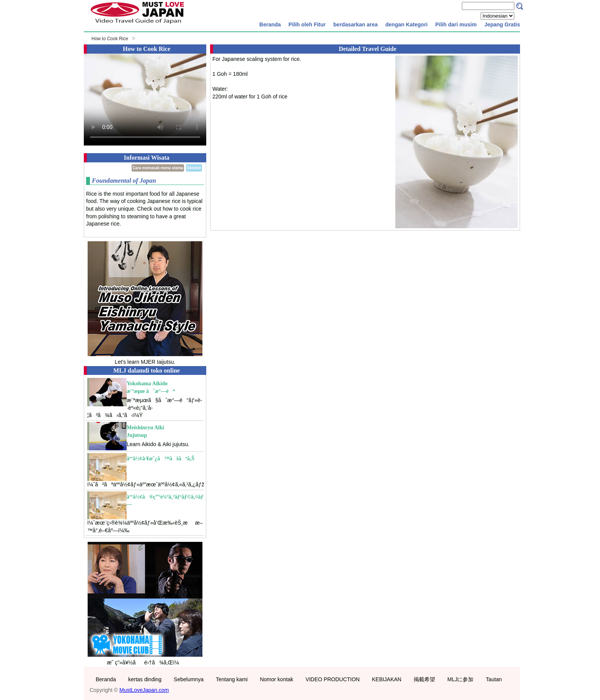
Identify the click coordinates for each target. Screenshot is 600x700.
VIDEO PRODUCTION (333, 679)
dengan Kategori (406, 25)
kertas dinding (145, 679)
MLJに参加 (460, 679)
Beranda (270, 25)
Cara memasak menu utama (158, 168)
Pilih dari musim (456, 25)
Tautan (494, 679)
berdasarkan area (355, 25)
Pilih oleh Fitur (307, 25)
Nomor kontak (276, 679)
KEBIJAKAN (387, 679)
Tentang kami (232, 679)
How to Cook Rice (110, 39)
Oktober (194, 168)
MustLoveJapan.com (144, 690)
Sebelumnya (189, 679)
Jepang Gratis (502, 25)
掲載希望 (424, 679)
